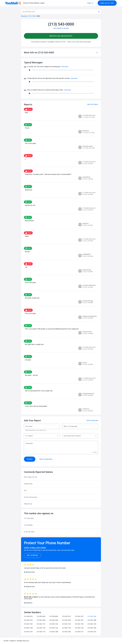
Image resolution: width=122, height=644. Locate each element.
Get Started (33, 555)
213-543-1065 (92, 616)
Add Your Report (93, 104)
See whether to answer (61, 28)
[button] (61, 53)
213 (30, 16)
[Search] (59, 12)
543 (34, 16)
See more (65, 67)
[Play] (30, 70)
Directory (24, 16)
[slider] (63, 70)
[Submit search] (99, 12)
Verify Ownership (92, 420)
